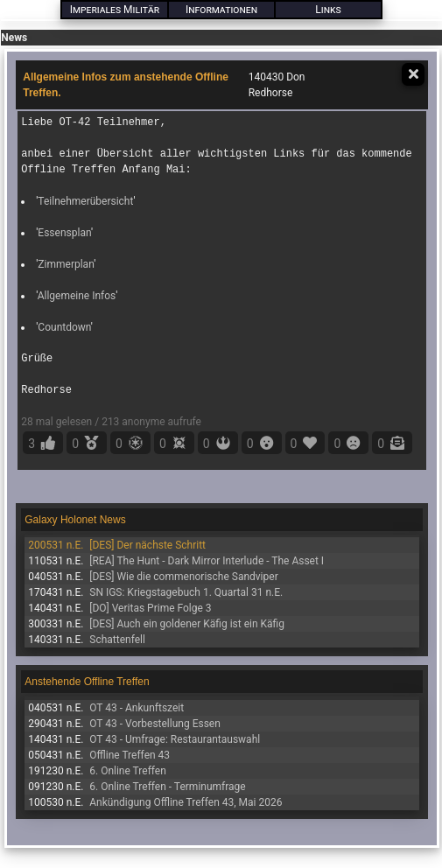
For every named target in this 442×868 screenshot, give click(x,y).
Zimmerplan (66, 264)
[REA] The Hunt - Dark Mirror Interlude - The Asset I (207, 561)
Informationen (221, 10)
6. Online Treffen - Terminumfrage (167, 787)
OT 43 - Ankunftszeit (137, 708)
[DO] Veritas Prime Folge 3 (150, 608)
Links (328, 10)
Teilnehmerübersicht (85, 201)
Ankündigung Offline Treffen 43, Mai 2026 (186, 802)
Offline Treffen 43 (130, 755)
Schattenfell (117, 640)
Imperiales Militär (115, 10)
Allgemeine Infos (77, 296)
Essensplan (64, 233)
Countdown (64, 327)
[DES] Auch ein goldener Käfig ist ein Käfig (187, 624)
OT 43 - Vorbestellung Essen (155, 724)
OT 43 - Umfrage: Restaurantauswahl (175, 739)
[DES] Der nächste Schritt (147, 545)
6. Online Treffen (128, 771)
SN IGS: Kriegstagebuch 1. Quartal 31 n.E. (186, 592)
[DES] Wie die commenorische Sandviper (183, 577)
